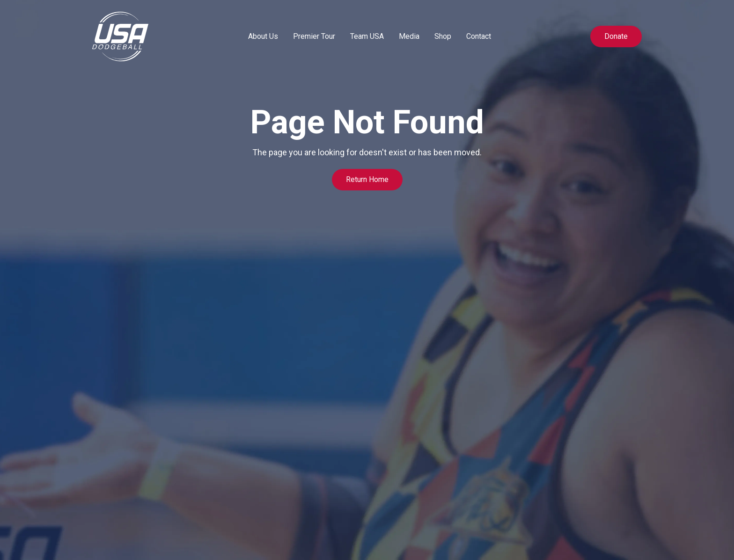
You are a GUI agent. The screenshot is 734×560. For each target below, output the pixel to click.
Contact (479, 36)
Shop (443, 36)
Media (409, 36)
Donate (616, 36)
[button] (263, 36)
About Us (263, 36)
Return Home (367, 179)
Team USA (367, 36)
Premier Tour (314, 36)
